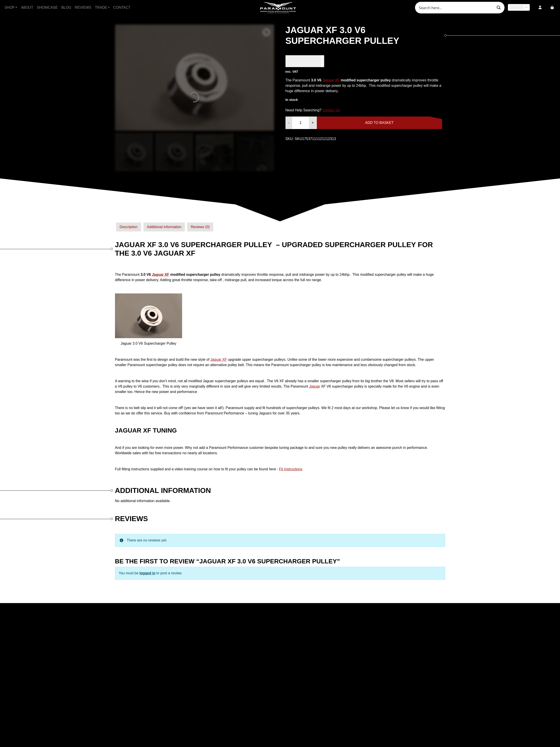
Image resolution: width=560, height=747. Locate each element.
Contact (122, 7)
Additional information (164, 227)
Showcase (47, 7)
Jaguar (219, 360)
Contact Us (331, 110)
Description (129, 227)
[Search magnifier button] (499, 8)
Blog (66, 7)
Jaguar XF (331, 80)
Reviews (83, 7)
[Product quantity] (301, 123)
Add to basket (379, 123)
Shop (10, 7)
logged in (147, 573)
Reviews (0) (200, 227)
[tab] (129, 227)
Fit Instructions (291, 469)
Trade (101, 7)
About (27, 7)
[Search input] (456, 8)
